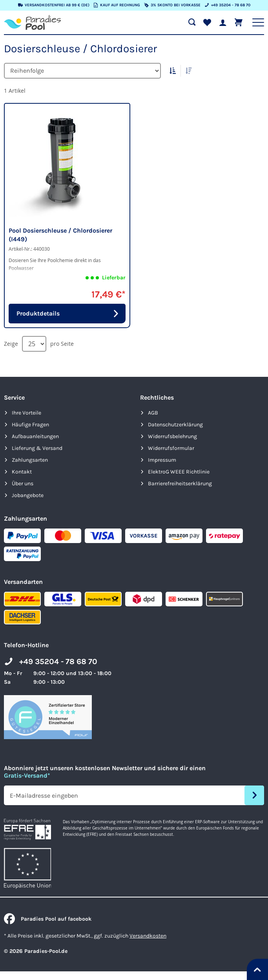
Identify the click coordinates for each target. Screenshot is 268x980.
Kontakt (22, 472)
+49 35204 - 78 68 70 (58, 662)
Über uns (23, 484)
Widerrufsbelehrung (172, 436)
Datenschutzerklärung (175, 425)
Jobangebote (28, 495)
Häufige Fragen (30, 425)
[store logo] (32, 22)
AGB (153, 413)
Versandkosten (148, 936)
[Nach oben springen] (257, 969)
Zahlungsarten (30, 460)
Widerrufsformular (171, 448)
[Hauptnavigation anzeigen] (258, 22)
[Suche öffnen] (192, 22)
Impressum (162, 460)
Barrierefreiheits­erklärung (180, 484)
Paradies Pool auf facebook (48, 919)
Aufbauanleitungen (35, 436)
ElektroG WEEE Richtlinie (179, 472)
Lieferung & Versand (37, 448)
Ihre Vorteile (26, 413)
